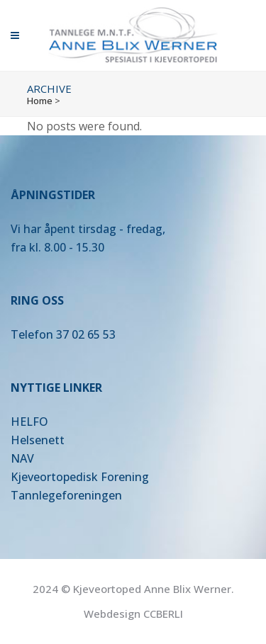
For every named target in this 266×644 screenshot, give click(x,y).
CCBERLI (163, 614)
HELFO (29, 422)
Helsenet (35, 440)
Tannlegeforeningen (66, 495)
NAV (22, 458)
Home (40, 101)
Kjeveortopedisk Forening (80, 477)
